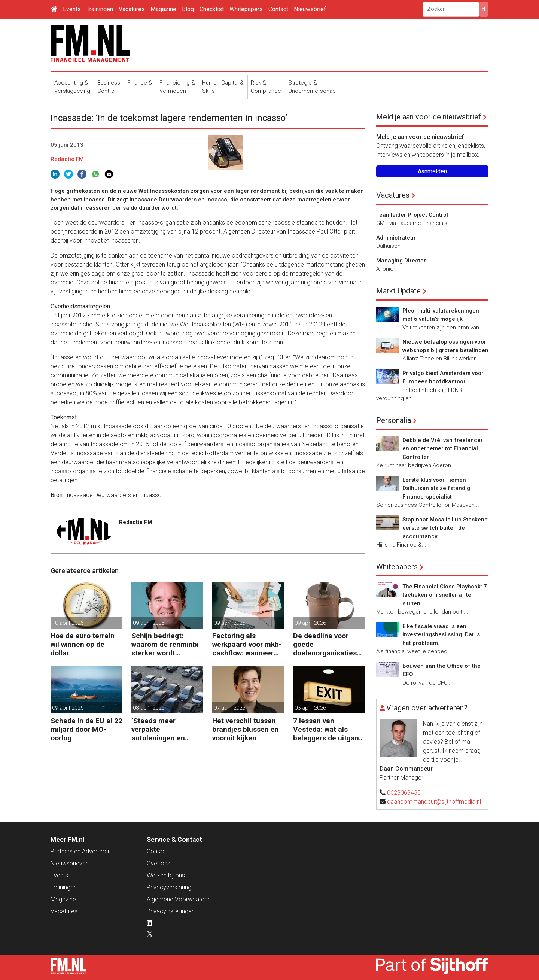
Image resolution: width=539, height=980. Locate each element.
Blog (188, 9)
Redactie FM (67, 159)
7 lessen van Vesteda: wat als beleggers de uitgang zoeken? (328, 729)
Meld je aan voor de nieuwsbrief (429, 117)
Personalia (394, 420)
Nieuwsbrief (310, 9)
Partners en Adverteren (81, 851)
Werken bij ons (166, 875)
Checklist (212, 9)
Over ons (159, 863)
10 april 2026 (68, 623)
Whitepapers (246, 9)
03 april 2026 (310, 708)
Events (72, 9)
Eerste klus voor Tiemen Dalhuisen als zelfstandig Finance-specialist (436, 488)
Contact (278, 9)
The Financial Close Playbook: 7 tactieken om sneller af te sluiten (445, 595)
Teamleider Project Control (412, 215)
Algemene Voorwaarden (179, 899)
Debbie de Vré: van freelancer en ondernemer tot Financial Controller (443, 449)
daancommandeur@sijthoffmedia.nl (434, 802)
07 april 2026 (229, 708)
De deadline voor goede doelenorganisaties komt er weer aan (325, 644)
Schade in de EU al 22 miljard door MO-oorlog (86, 729)
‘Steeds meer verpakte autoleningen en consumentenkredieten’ (166, 729)
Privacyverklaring (169, 887)
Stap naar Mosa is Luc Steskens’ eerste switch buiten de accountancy (445, 528)
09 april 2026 (149, 623)
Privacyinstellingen (171, 911)
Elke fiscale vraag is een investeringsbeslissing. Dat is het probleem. (441, 635)
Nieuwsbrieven (70, 863)
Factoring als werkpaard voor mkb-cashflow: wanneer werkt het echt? (247, 644)
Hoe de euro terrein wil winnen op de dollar (83, 644)
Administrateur (396, 238)
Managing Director (401, 261)
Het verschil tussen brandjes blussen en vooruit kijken (246, 729)
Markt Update (398, 291)
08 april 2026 (149, 708)
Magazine (163, 9)
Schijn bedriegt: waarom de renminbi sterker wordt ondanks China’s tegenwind (165, 644)
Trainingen (100, 9)
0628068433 (404, 793)
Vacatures (132, 9)
